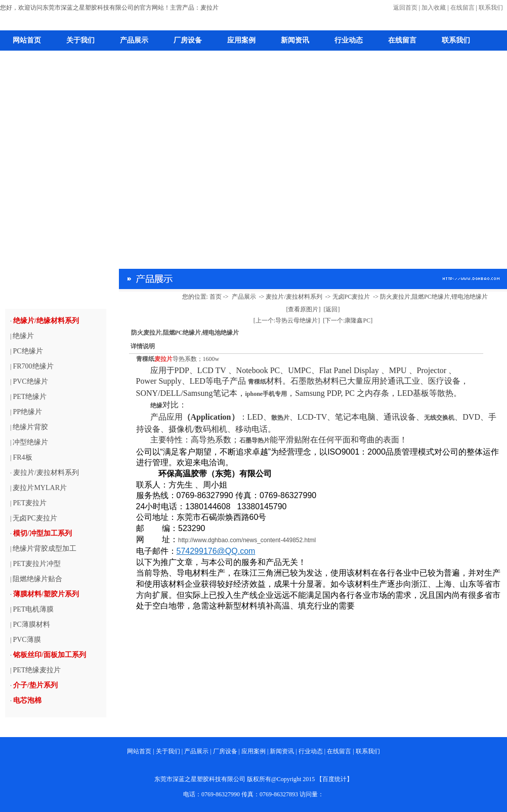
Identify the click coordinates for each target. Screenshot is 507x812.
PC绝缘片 (28, 351)
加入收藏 (434, 8)
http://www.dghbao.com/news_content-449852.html (247, 540)
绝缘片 (23, 336)
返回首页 (405, 8)
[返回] (332, 309)
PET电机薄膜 (33, 609)
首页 (216, 297)
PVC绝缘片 (30, 381)
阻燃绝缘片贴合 (37, 579)
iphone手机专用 (266, 394)
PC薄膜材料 (31, 624)
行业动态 (349, 40)
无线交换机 (439, 418)
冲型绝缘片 (30, 442)
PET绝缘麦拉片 (37, 670)
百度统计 (334, 779)
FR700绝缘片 (33, 366)
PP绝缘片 (27, 412)
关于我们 (80, 40)
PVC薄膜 (27, 640)
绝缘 (156, 405)
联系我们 (491, 8)
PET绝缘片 (30, 397)
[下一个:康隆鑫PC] (348, 320)
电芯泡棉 (27, 700)
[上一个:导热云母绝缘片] (287, 320)
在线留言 (462, 8)
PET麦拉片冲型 (37, 564)
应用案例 (241, 40)
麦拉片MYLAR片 (40, 488)
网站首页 (27, 40)
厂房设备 (188, 40)
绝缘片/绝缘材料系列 (46, 321)
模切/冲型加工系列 (43, 533)
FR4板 (22, 457)
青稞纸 (145, 359)
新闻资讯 (295, 40)
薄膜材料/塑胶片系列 (46, 594)
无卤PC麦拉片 (35, 518)
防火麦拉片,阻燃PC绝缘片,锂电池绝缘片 (434, 297)
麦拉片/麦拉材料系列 (46, 473)
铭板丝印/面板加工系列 (50, 655)
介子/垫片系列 (35, 685)
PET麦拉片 (30, 503)
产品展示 (134, 40)
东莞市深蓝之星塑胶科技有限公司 (200, 779)
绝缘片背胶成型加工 (45, 549)
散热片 (280, 418)
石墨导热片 (255, 440)
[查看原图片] (304, 309)
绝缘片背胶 (30, 427)
